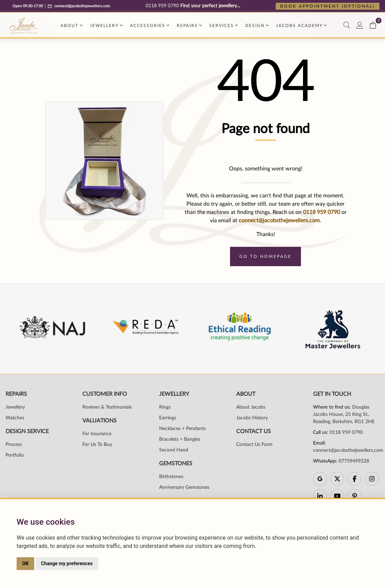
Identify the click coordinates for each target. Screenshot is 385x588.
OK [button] (25, 563)
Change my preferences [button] (67, 563)
